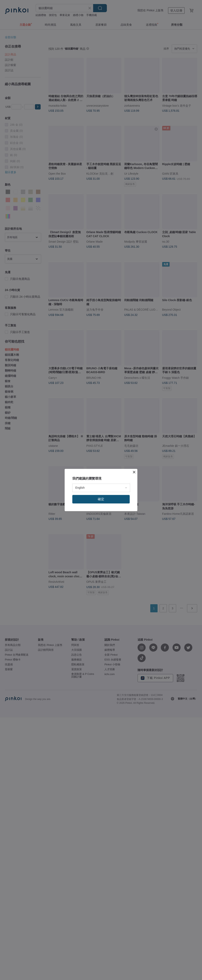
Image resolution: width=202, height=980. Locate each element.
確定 (101, 499)
